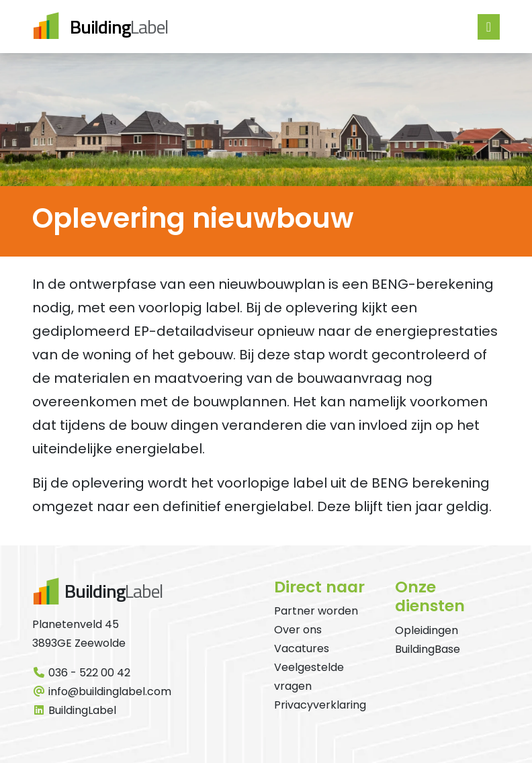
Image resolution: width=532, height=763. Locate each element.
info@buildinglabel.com (102, 691)
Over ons (298, 630)
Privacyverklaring (320, 705)
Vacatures (302, 648)
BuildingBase (428, 649)
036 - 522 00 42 (81, 673)
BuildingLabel (74, 710)
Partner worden (316, 611)
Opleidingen (427, 630)
